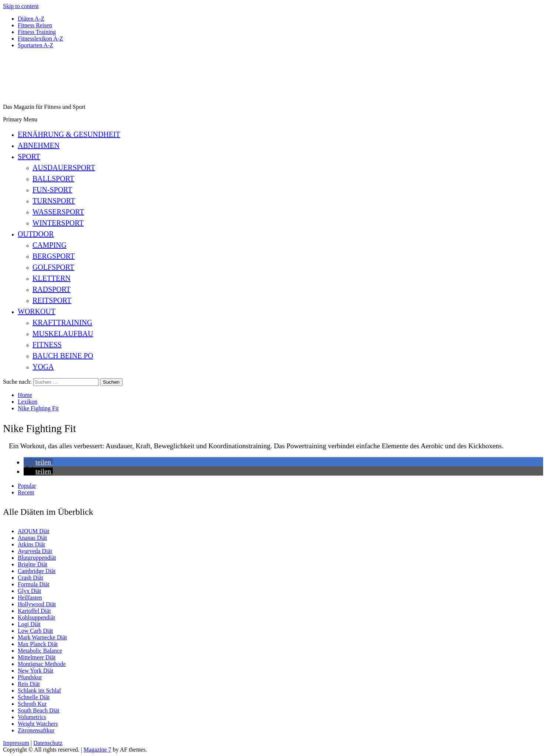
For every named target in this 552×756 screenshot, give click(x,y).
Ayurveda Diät (35, 551)
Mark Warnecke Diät (42, 637)
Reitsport (52, 300)
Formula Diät (34, 584)
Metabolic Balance (40, 651)
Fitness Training (37, 32)
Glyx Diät (30, 591)
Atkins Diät (31, 544)
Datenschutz (48, 743)
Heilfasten (30, 598)
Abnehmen (39, 145)
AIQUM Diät (34, 531)
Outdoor (36, 234)
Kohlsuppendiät (36, 617)
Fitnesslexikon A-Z (40, 39)
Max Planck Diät (38, 644)
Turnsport (54, 201)
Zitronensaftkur (36, 730)
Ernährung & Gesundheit (69, 134)
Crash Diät (30, 578)
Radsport (51, 289)
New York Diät (35, 671)
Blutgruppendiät (37, 558)
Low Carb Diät (35, 631)
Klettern (51, 278)
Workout (37, 311)
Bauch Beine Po (63, 356)
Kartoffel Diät (34, 611)
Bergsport (54, 256)
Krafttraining (62, 322)
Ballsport (53, 179)
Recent (26, 492)
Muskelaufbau (63, 334)
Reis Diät (29, 684)
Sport (29, 156)
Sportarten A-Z (35, 45)
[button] (38, 462)
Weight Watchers (38, 724)
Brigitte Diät (32, 564)
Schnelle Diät (34, 697)
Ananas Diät (32, 538)
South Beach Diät (39, 710)
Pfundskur (30, 677)
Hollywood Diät (37, 604)
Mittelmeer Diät (37, 657)
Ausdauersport (64, 168)
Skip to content (21, 6)
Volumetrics (32, 717)
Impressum (16, 743)
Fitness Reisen (35, 25)
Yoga (43, 367)
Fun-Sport (52, 190)
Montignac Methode (42, 664)
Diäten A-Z (31, 19)
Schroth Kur (32, 704)
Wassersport (58, 212)
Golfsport (53, 267)
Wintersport (58, 223)
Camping (49, 245)
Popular (27, 486)
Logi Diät (29, 624)
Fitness (47, 345)
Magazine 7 (97, 750)
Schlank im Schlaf (39, 691)
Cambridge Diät (37, 571)
